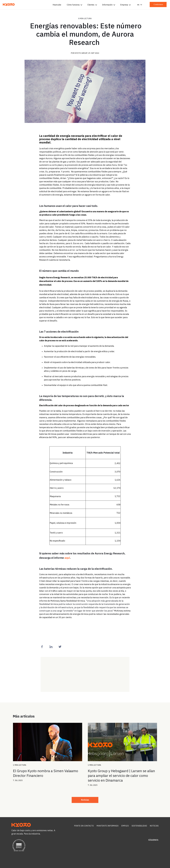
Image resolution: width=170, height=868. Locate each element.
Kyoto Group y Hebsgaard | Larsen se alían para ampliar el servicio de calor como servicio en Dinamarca (121, 776)
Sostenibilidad (139, 826)
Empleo (125, 826)
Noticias (85, 800)
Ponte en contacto (84, 826)
